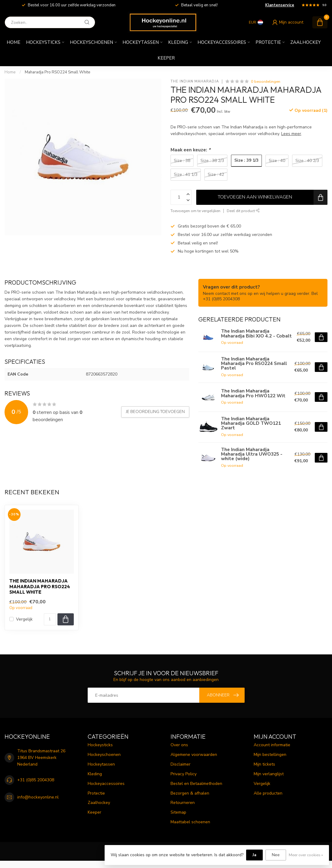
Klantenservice (280, 5)
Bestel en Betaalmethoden (196, 784)
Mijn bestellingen (270, 755)
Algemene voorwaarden (194, 755)
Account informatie (272, 745)
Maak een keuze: (190, 150)
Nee (276, 855)
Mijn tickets (264, 764)
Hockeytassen (141, 42)
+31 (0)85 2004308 (36, 780)
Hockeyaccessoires (222, 42)
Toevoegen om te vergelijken (195, 211)
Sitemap (178, 812)
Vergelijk (24, 619)
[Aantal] (50, 619)
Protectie (268, 42)
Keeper (166, 58)
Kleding (178, 42)
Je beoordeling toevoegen (155, 412)
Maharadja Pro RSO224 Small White (58, 72)
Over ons (179, 745)
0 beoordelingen (266, 81)
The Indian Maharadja (195, 81)
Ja (254, 855)
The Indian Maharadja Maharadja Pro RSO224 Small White (40, 587)
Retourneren (183, 803)
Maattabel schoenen (190, 822)
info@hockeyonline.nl (38, 797)
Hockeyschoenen (91, 42)
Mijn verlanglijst (269, 774)
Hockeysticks (43, 42)
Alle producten (268, 793)
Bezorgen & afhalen (190, 793)
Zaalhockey (306, 42)
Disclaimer (181, 764)
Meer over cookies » (306, 855)
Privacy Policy (184, 774)
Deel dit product (243, 211)
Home (13, 42)
